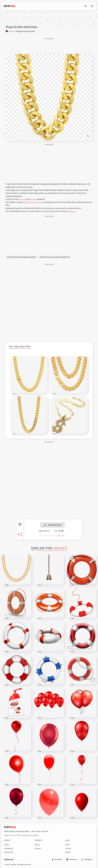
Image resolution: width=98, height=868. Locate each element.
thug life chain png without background (55, 257)
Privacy (68, 848)
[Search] (86, 6)
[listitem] (57, 860)
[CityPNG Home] (9, 6)
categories (72, 211)
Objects (33, 199)
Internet (23, 199)
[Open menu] (92, 6)
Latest (7, 845)
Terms (68, 845)
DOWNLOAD (52, 525)
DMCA (68, 852)
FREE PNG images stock (33, 202)
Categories (8, 848)
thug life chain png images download (21, 257)
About (37, 845)
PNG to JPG (9, 852)
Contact (38, 848)
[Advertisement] (49, 46)
